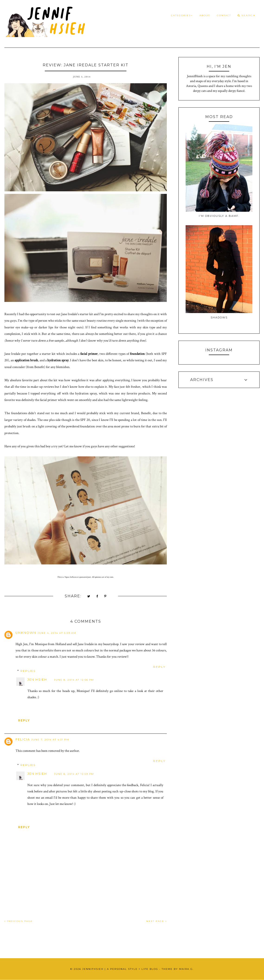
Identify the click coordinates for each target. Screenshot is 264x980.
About (205, 15)
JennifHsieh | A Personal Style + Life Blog (120, 969)
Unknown (26, 633)
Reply (159, 667)
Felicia (23, 739)
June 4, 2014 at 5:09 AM (57, 633)
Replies (28, 671)
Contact (224, 15)
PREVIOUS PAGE (19, 921)
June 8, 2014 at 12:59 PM (74, 774)
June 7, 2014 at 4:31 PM (50, 740)
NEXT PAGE (157, 921)
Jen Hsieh (37, 679)
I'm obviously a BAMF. (219, 216)
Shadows (219, 317)
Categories (182, 15)
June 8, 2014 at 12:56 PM (74, 680)
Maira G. (186, 969)
